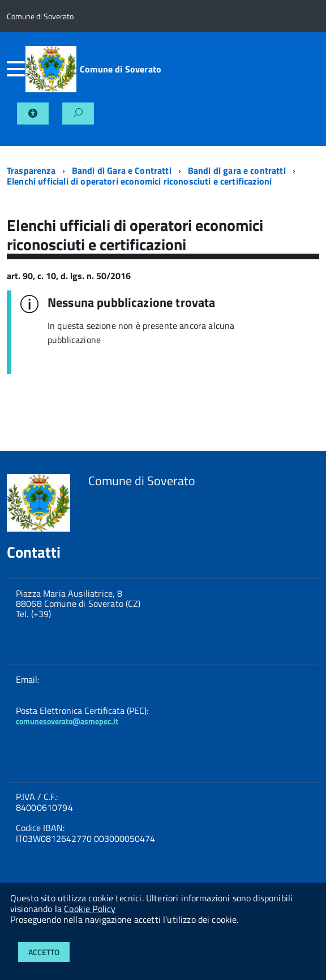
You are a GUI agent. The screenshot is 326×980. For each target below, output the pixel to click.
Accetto (44, 952)
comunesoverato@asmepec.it (67, 721)
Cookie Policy (90, 909)
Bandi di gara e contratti (237, 170)
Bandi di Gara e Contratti (122, 170)
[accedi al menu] (16, 69)
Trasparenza (31, 170)
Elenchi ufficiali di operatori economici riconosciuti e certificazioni (139, 181)
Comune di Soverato (121, 69)
